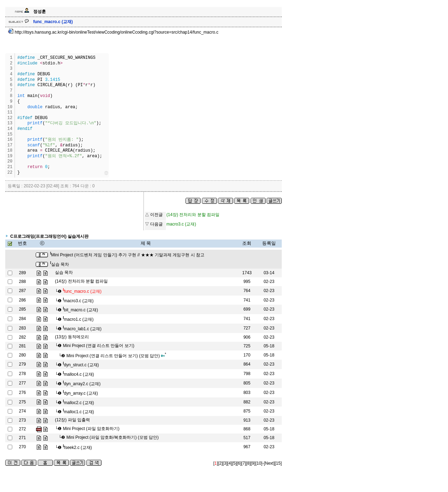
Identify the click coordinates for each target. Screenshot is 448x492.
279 (22, 364)
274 (22, 411)
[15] (278, 463)
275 (22, 402)
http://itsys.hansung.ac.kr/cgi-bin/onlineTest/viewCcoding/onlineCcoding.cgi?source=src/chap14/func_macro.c (113, 32)
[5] (234, 463)
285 (22, 309)
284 (22, 319)
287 (22, 291)
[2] (220, 463)
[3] (225, 463)
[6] (239, 463)
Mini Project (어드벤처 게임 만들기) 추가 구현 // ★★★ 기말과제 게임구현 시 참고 (127, 255)
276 (22, 393)
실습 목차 (59, 264)
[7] (244, 463)
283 (22, 328)
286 (22, 300)
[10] (259, 463)
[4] (230, 463)
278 (22, 374)
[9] (253, 463)
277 (22, 383)
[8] (248, 463)
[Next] (269, 463)
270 (22, 447)
